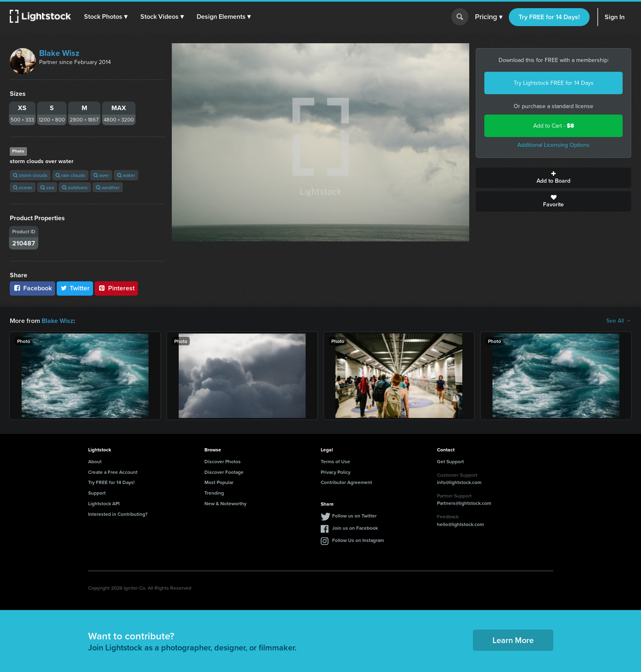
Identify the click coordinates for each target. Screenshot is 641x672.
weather (108, 187)
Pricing (489, 17)
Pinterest (116, 288)
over (101, 175)
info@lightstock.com (459, 482)
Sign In (615, 17)
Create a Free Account (113, 472)
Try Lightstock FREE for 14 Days (554, 83)
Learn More (513, 640)
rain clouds (70, 175)
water (126, 175)
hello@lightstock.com (460, 524)
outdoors (75, 187)
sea (47, 187)
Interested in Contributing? (118, 514)
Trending (214, 493)
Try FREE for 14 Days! (549, 17)
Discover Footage (224, 472)
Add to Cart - (554, 126)
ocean (23, 187)
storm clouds (30, 175)
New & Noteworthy (225, 503)
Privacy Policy (336, 472)
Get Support (450, 461)
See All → (619, 321)
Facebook (32, 288)
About (95, 461)
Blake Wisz (59, 53)
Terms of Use (335, 461)
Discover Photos (223, 461)
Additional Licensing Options (553, 145)
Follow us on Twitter (354, 516)
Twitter (75, 288)
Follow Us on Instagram (358, 540)
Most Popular (219, 482)
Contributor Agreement (346, 482)
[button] (106, 17)
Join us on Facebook (355, 528)
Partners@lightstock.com (464, 503)
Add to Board (553, 178)
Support (97, 493)
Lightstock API (104, 503)
